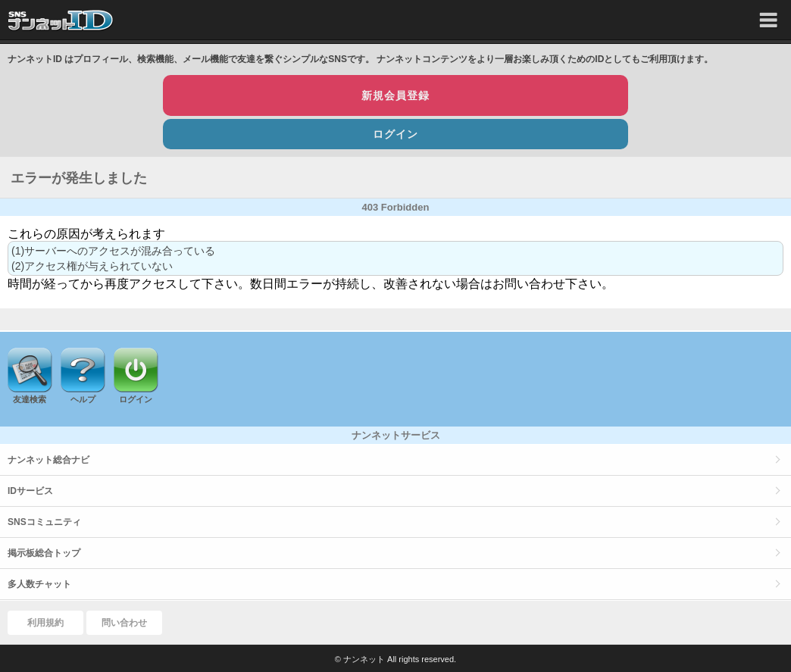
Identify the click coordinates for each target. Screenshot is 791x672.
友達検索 (30, 399)
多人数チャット (39, 584)
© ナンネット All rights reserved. (395, 659)
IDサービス (30, 491)
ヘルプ (83, 399)
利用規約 (45, 623)
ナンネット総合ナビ (48, 460)
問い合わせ (124, 623)
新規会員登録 (395, 95)
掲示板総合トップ (44, 553)
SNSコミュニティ (44, 522)
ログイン (395, 134)
